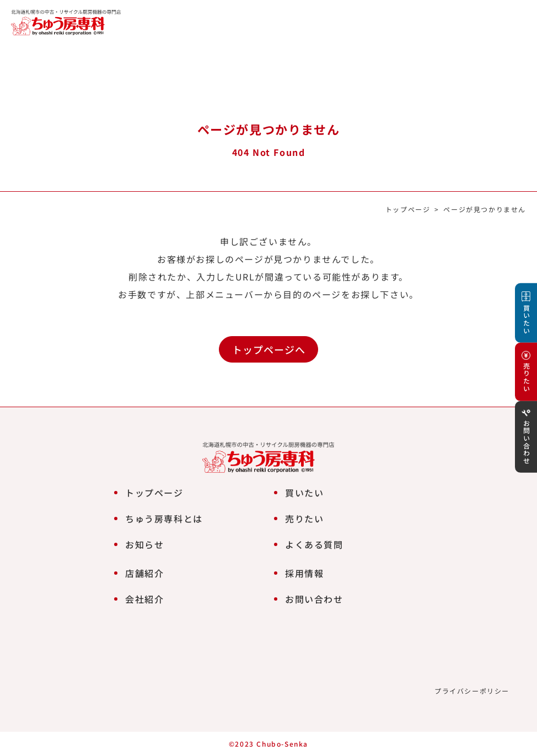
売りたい (304, 519)
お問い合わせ (314, 599)
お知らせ (144, 544)
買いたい (304, 493)
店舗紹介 (144, 573)
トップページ (408, 209)
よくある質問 (314, 544)
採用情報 (304, 573)
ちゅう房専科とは (164, 519)
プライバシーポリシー (472, 691)
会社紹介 (144, 599)
